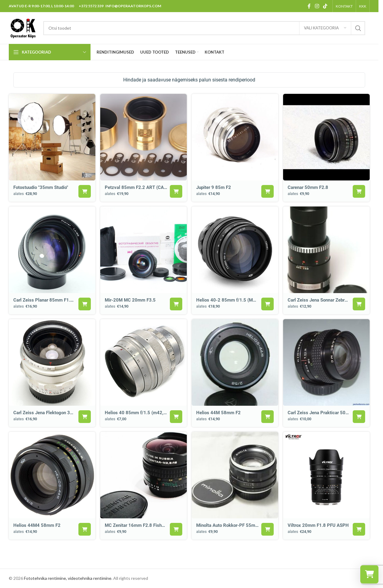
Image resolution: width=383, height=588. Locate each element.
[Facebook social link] (309, 6)
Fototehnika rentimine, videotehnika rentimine (68, 578)
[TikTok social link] (325, 6)
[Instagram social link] (317, 6)
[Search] (204, 28)
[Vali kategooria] (325, 28)
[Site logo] (23, 27)
